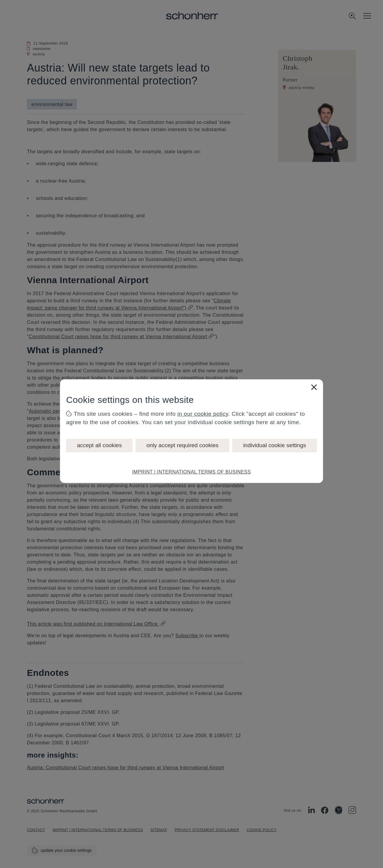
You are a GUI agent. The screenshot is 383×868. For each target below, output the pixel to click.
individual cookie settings (275, 445)
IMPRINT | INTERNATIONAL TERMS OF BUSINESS (192, 472)
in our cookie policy (203, 414)
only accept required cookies (182, 445)
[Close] (314, 387)
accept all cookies (99, 445)
